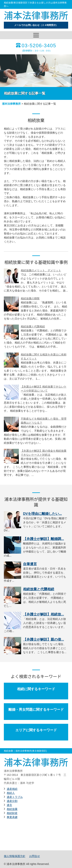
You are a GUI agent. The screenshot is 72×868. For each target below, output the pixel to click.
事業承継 (12, 817)
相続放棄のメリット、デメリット (41, 270)
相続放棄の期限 (30, 298)
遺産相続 (12, 789)
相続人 (11, 793)
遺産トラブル (15, 797)
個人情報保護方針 (15, 856)
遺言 (9, 805)
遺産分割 (12, 801)
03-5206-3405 (39, 46)
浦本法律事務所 (11, 104)
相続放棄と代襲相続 (33, 326)
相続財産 (12, 813)
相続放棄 (12, 809)
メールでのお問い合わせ (36, 25)
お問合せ (35, 856)
